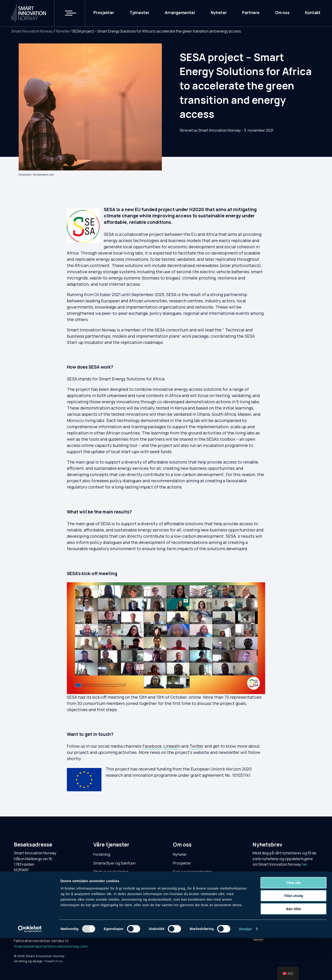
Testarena (102, 880)
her (305, 864)
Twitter (197, 746)
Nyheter (219, 13)
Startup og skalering (111, 872)
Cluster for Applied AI (112, 889)
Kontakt (313, 13)
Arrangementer (180, 13)
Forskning (102, 854)
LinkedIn (172, 746)
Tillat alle (293, 925)
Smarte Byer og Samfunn (114, 863)
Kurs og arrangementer (193, 872)
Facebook (152, 746)
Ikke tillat (293, 951)
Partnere (251, 13)
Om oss (282, 13)
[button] (68, 13)
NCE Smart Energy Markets (116, 898)
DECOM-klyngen (108, 906)
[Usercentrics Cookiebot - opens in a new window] (30, 971)
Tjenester (139, 13)
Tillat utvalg (293, 938)
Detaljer (246, 971)
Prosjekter (104, 13)
